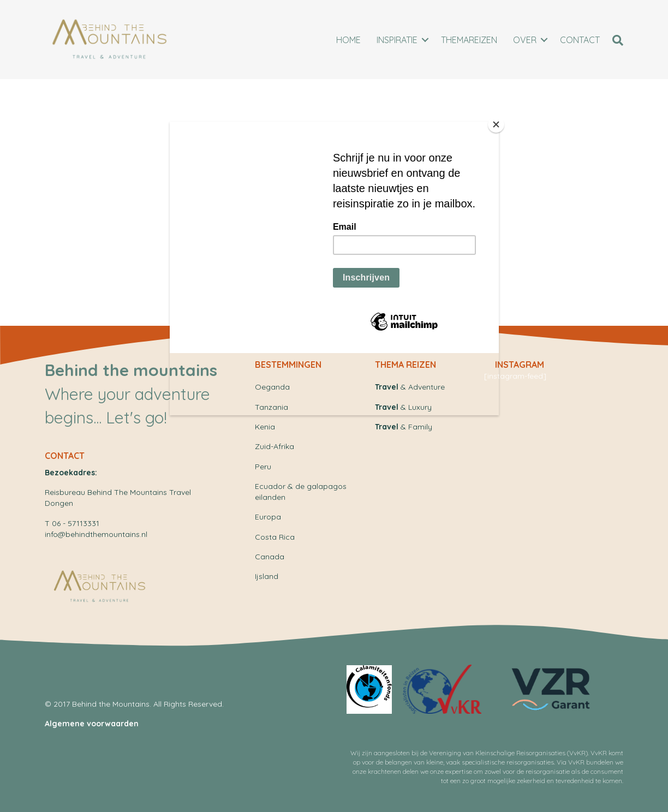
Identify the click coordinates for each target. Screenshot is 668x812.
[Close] (496, 124)
